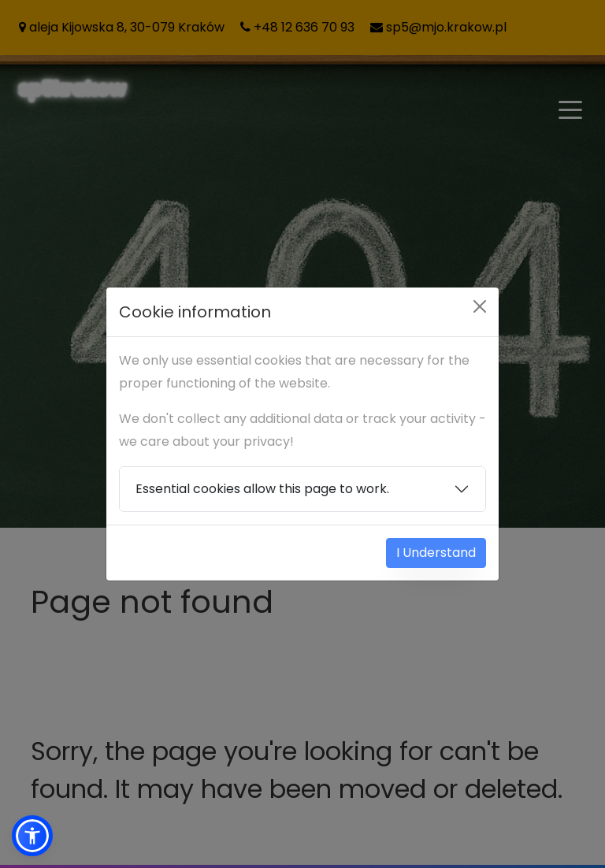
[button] (32, 836)
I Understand (436, 553)
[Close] (480, 306)
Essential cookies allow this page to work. (262, 489)
